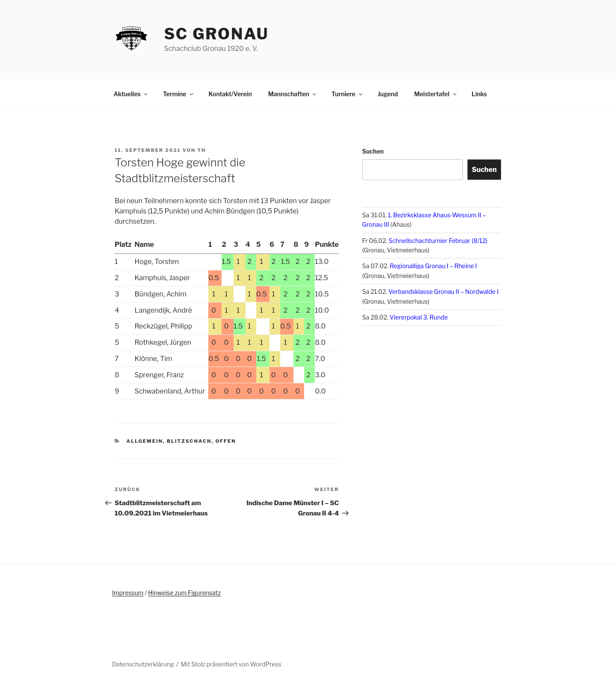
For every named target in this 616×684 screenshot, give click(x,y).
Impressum (128, 593)
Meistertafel (436, 94)
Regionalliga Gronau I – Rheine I (433, 266)
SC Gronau (216, 34)
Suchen (373, 151)
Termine (179, 94)
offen (225, 441)
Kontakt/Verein (230, 94)
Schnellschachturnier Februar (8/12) (438, 241)
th (201, 150)
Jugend (388, 94)
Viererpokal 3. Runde (419, 317)
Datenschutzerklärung (143, 664)
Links (480, 94)
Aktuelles (131, 94)
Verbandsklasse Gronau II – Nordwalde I (444, 292)
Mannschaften (293, 94)
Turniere (348, 94)
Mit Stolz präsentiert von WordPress (231, 664)
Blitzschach (189, 441)
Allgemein (145, 441)
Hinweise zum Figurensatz (184, 593)
